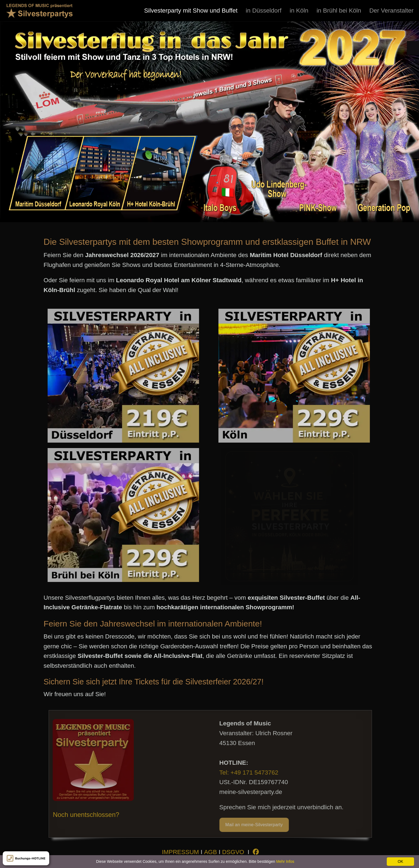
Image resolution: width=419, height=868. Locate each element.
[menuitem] (191, 11)
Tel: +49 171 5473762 (253, 773)
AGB (213, 852)
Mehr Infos (285, 861)
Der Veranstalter (391, 11)
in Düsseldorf (264, 11)
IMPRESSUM (182, 852)
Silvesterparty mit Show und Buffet (191, 11)
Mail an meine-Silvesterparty (258, 825)
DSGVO (235, 852)
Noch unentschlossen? (88, 815)
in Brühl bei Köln (339, 11)
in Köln (299, 11)
